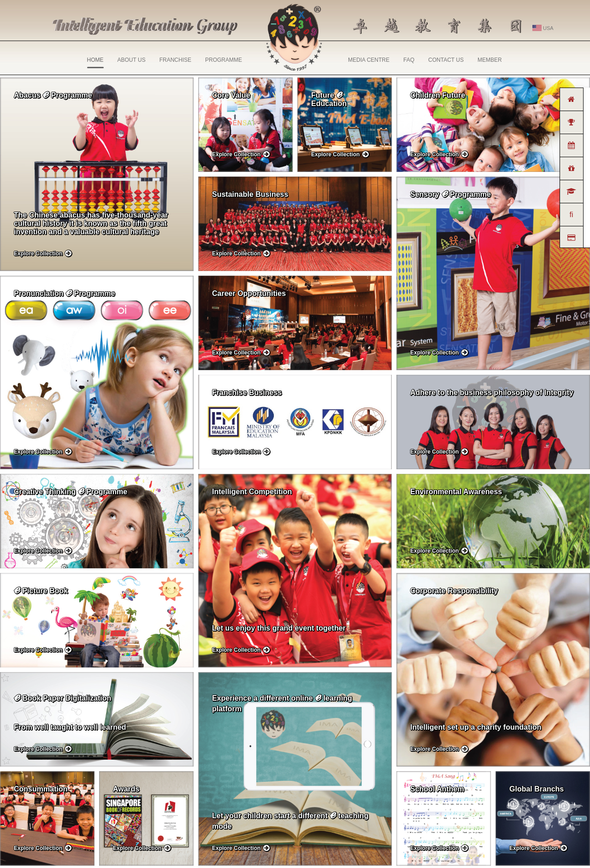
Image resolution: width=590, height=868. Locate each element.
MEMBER (490, 60)
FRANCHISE (175, 60)
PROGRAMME (224, 60)
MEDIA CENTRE (369, 60)
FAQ (409, 60)
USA (543, 28)
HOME (95, 62)
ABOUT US (132, 60)
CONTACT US (446, 60)
